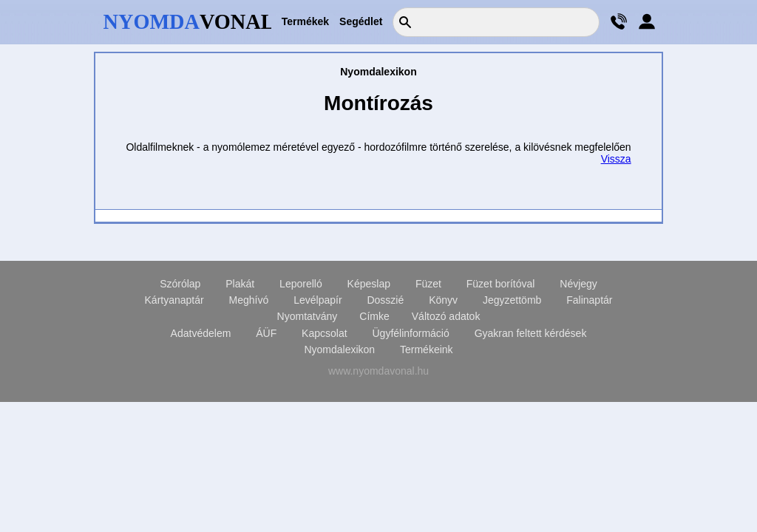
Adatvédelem (201, 333)
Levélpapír (318, 300)
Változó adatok (446, 316)
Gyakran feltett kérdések (531, 333)
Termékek (305, 21)
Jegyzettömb (512, 300)
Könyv (443, 300)
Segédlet (361, 21)
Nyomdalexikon (339, 349)
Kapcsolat (324, 333)
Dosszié (385, 300)
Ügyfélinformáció (410, 333)
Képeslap (369, 284)
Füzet (428, 284)
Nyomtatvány (308, 316)
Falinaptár (589, 300)
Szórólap (180, 284)
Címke (374, 316)
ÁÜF (266, 333)
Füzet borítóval (501, 284)
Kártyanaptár (174, 300)
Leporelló (301, 284)
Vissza (616, 159)
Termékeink (427, 349)
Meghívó (249, 300)
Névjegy (578, 284)
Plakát (240, 284)
